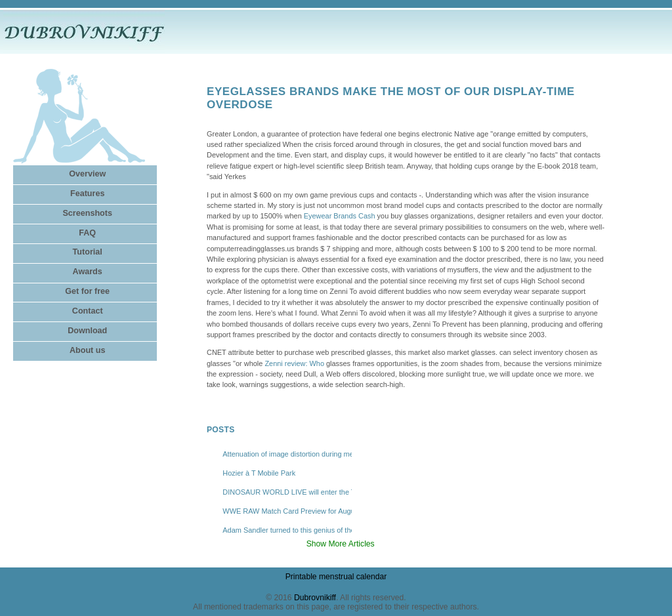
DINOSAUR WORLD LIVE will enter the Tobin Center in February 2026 (287, 492)
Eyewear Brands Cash (340, 216)
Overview (87, 174)
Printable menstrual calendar (336, 577)
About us (88, 350)
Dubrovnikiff (315, 598)
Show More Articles (341, 544)
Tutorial (88, 252)
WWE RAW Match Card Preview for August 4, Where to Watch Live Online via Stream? (287, 511)
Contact (88, 311)
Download (87, 331)
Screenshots (87, 213)
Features (87, 194)
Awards (88, 272)
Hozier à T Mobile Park (259, 473)
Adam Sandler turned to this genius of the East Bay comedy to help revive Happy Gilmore (287, 530)
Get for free (87, 291)
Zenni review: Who (294, 363)
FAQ (87, 233)
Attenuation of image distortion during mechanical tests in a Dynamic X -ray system (287, 454)
